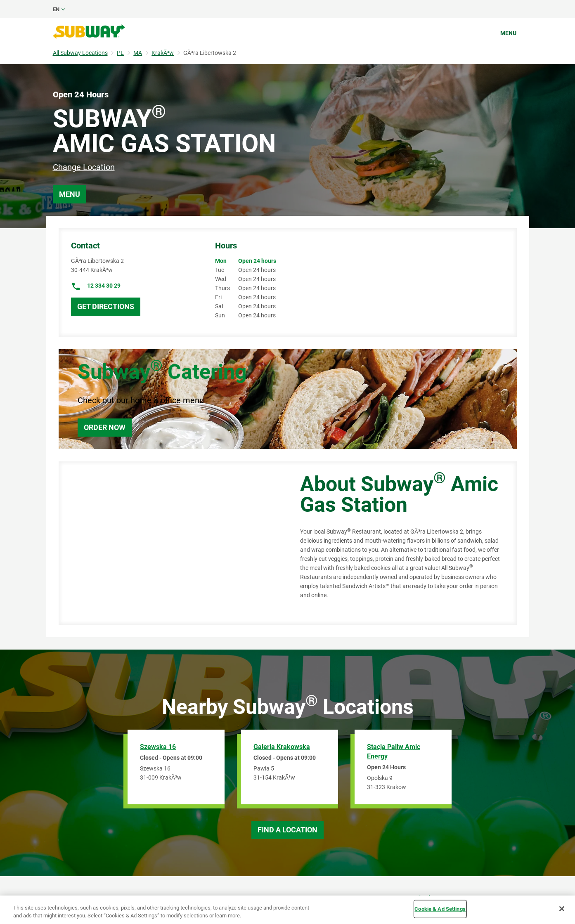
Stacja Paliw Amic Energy (394, 751)
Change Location (84, 167)
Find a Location (287, 830)
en (56, 9)
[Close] (562, 909)
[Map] (170, 543)
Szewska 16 (158, 747)
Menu (508, 33)
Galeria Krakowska (282, 747)
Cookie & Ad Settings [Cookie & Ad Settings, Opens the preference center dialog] (440, 909)
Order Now (105, 427)
